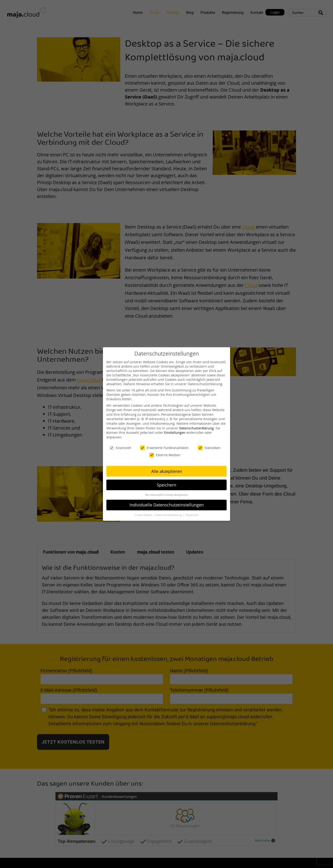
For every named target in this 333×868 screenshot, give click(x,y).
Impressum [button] (192, 515)
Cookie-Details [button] (144, 515)
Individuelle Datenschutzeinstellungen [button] (167, 505)
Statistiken (209, 448)
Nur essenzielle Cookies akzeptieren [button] (166, 495)
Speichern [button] (166, 485)
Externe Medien (165, 455)
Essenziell (120, 448)
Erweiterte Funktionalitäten (164, 448)
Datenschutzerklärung (196, 428)
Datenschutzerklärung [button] (169, 515)
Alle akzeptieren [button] (167, 471)
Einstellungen (175, 432)
